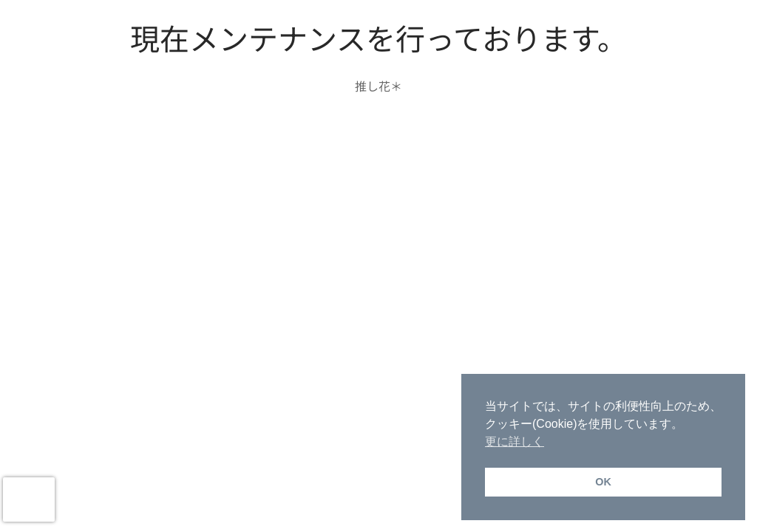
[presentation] (29, 499)
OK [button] (603, 482)
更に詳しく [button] (515, 441)
